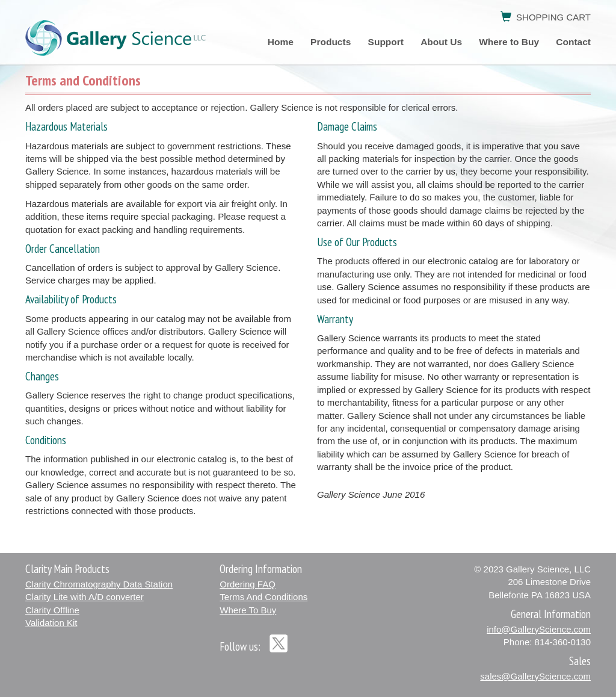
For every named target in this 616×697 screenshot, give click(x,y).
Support (386, 42)
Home (281, 42)
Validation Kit (51, 623)
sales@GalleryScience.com (535, 676)
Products (332, 42)
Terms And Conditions (263, 597)
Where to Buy (509, 42)
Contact (573, 42)
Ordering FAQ (248, 584)
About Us (441, 42)
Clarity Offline (52, 610)
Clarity (99, 584)
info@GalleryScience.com (539, 629)
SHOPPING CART (546, 17)
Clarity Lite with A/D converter (85, 597)
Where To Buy (248, 610)
